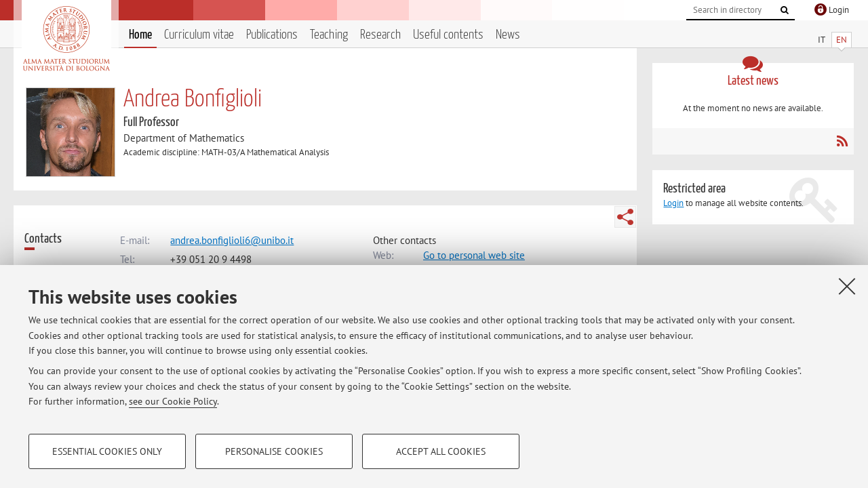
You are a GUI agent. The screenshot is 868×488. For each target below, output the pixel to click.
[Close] (847, 286)
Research (380, 35)
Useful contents (448, 35)
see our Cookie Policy (173, 401)
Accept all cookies (441, 451)
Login (673, 203)
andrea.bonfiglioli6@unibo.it (232, 240)
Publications (272, 35)
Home (140, 35)
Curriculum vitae (199, 35)
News (508, 35)
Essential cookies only (107, 451)
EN (842, 40)
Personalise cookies (274, 451)
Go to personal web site (474, 255)
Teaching (329, 35)
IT (822, 40)
